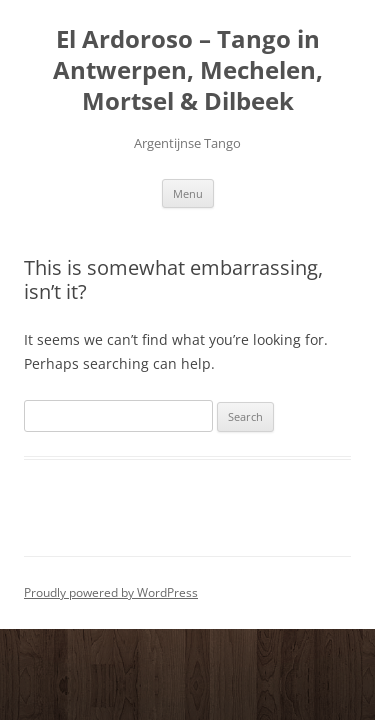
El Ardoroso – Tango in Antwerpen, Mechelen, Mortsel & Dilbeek (188, 70)
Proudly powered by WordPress (111, 592)
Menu (188, 193)
